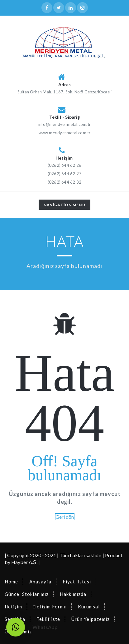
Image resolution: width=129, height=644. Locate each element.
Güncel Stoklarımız (27, 594)
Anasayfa (40, 582)
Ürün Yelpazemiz (91, 619)
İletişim (13, 607)
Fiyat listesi (77, 582)
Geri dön (65, 517)
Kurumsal (89, 607)
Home (11, 582)
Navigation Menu (64, 206)
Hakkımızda (73, 594)
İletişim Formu (50, 607)
